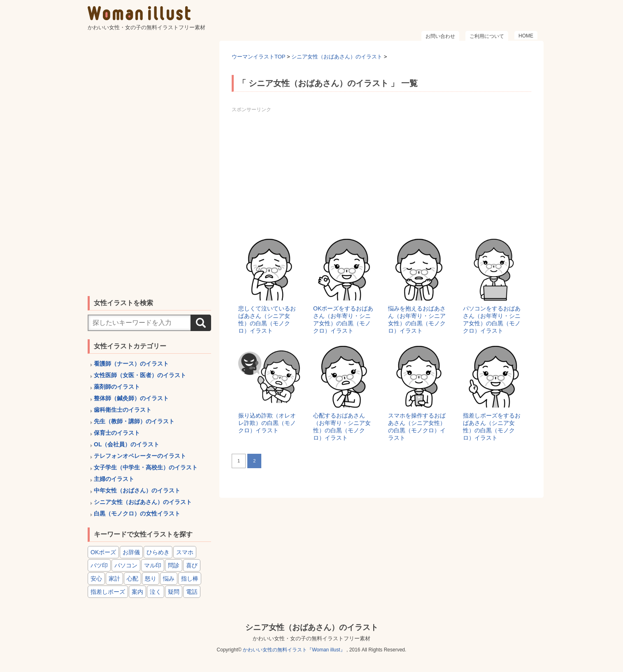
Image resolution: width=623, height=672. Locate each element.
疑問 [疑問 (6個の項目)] (174, 592)
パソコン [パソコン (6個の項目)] (126, 565)
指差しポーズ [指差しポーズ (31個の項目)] (108, 592)
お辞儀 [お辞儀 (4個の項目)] (131, 552)
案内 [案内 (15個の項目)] (137, 592)
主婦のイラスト (114, 479)
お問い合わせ (440, 36)
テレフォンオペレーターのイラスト (140, 456)
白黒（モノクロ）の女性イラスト (137, 513)
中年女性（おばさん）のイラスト (137, 490)
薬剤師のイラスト (117, 387)
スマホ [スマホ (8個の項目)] (185, 552)
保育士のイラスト (117, 433)
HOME (526, 36)
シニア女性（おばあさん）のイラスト (143, 502)
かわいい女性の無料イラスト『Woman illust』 (294, 650)
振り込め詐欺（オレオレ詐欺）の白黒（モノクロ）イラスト (267, 423)
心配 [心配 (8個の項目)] (133, 579)
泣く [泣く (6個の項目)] (156, 592)
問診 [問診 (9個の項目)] (174, 565)
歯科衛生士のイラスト (123, 410)
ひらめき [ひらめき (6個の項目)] (158, 552)
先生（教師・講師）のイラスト (134, 421)
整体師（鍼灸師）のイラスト (131, 398)
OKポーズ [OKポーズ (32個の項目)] (103, 552)
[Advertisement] (381, 173)
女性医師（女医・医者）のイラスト (140, 375)
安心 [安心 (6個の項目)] (96, 579)
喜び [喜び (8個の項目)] (192, 565)
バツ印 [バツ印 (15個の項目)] (99, 565)
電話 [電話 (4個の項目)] (192, 592)
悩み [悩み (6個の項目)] (169, 579)
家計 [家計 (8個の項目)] (114, 579)
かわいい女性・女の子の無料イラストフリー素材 (311, 638)
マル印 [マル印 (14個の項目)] (153, 565)
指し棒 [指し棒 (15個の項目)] (190, 579)
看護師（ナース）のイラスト (131, 364)
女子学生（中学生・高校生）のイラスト (146, 467)
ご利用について (487, 36)
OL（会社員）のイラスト (127, 444)
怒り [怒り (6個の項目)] (151, 579)
